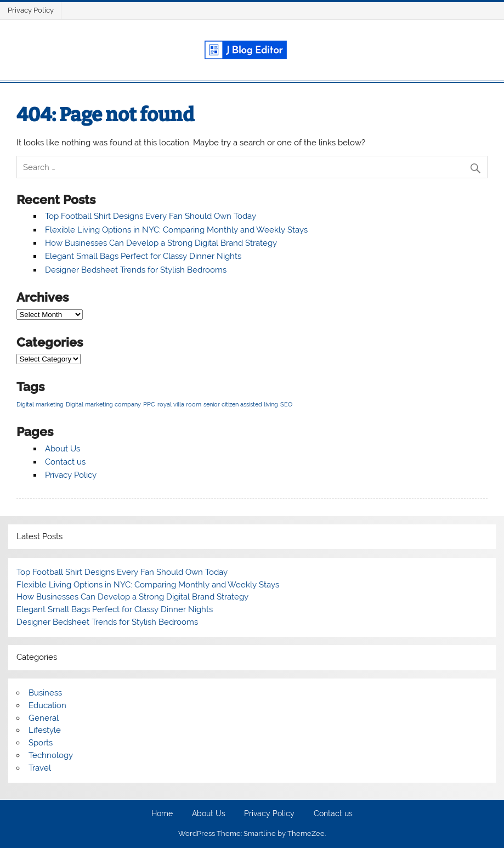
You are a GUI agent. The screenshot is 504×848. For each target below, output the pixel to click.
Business (45, 693)
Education (47, 705)
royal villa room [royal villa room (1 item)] (179, 404)
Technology (51, 755)
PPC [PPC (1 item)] (149, 404)
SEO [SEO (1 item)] (286, 404)
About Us (63, 449)
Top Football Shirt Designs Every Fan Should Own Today (151, 216)
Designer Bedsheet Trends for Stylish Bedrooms (136, 270)
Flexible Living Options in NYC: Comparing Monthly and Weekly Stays (176, 230)
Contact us (65, 462)
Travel (40, 768)
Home (162, 814)
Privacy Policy (31, 10)
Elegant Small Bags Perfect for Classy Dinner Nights (143, 256)
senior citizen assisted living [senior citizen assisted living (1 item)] (241, 404)
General (44, 718)
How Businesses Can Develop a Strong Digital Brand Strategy (161, 243)
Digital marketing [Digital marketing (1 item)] (40, 404)
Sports (41, 743)
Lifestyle (45, 730)
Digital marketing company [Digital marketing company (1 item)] (103, 404)
